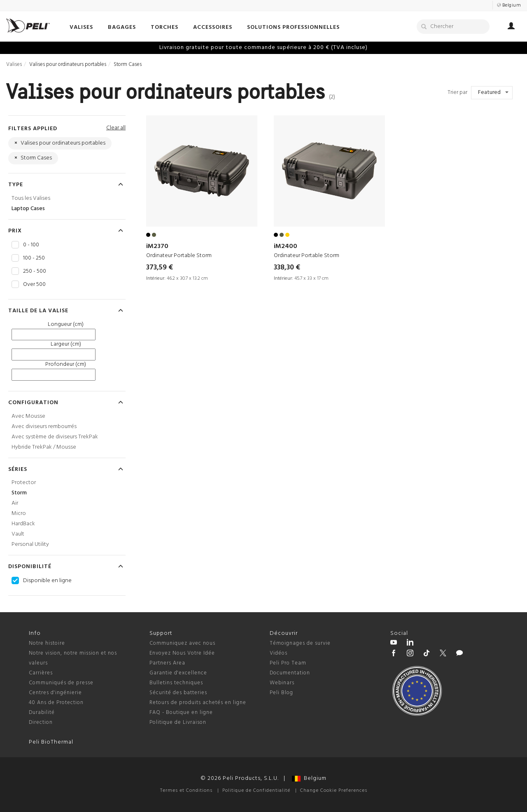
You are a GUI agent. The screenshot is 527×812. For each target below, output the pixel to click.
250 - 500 (35, 271)
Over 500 (34, 285)
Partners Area (167, 663)
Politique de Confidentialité (256, 791)
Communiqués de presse (61, 683)
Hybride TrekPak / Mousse (44, 447)
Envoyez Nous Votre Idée (182, 653)
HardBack (23, 524)
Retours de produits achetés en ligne (198, 703)
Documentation (290, 673)
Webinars (282, 683)
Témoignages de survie (300, 643)
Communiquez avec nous (182, 643)
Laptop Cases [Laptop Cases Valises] (28, 209)
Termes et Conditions (186, 791)
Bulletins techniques (176, 683)
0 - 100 (31, 245)
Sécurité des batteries (178, 693)
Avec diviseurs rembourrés (44, 427)
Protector (24, 483)
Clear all (116, 128)
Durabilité (42, 713)
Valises (14, 64)
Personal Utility (30, 544)
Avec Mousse (28, 416)
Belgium (309, 778)
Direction (41, 722)
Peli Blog (281, 693)
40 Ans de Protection (56, 703)
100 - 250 (34, 258)
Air (15, 503)
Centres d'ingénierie (55, 693)
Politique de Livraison (178, 722)
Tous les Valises (31, 198)
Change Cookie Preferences (334, 791)
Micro (19, 514)
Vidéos (279, 653)
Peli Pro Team (288, 663)
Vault (18, 534)
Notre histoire (47, 643)
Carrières (41, 673)
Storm (19, 493)
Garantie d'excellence (178, 673)
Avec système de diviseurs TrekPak (55, 437)
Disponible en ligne (47, 581)
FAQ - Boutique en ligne (181, 713)
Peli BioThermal (51, 742)
